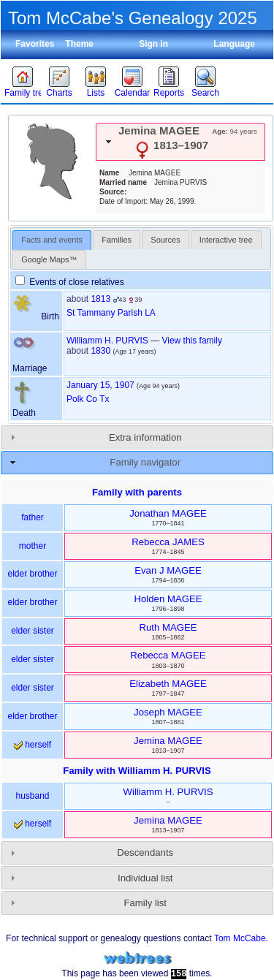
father (33, 517)
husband (32, 796)
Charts (59, 93)
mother (33, 546)
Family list (145, 903)
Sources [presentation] (165, 240)
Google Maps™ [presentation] (49, 259)
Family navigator (145, 462)
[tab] (180, 142)
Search (205, 93)
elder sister (33, 631)
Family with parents (137, 492)
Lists (96, 93)
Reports (169, 93)
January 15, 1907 (100, 385)
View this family (191, 341)
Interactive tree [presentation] (226, 240)
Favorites (35, 44)
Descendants (145, 852)
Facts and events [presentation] (52, 240)
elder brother (32, 574)
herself (33, 745)
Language (234, 44)
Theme (79, 44)
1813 (100, 299)
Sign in (153, 44)
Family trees (23, 93)
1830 (100, 351)
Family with (137, 771)
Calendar (133, 93)
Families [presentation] (117, 240)
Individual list (145, 878)
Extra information (145, 437)
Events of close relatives (70, 282)
